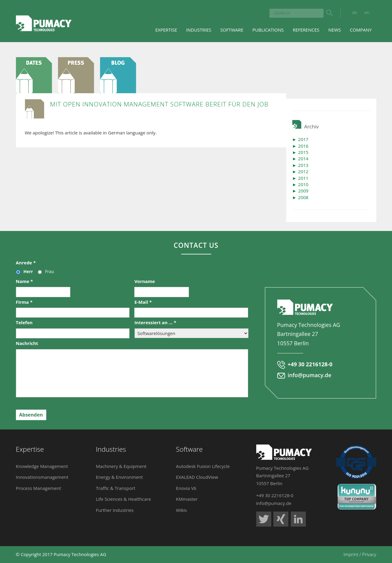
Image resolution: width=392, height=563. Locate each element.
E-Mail (143, 302)
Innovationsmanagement (42, 477)
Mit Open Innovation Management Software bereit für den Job (159, 104)
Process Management (39, 488)
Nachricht (27, 343)
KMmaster (187, 499)
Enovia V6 (186, 488)
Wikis (181, 510)
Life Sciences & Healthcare (123, 499)
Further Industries (115, 510)
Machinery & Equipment (121, 466)
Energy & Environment (119, 477)
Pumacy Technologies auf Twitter (264, 519)
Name (24, 281)
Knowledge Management (42, 466)
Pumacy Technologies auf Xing (281, 519)
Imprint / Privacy (360, 554)
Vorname (144, 281)
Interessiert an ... (155, 323)
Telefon (24, 323)
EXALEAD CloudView (197, 477)
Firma (24, 302)
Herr (28, 271)
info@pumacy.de (310, 375)
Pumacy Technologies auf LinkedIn (298, 519)
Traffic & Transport (115, 488)
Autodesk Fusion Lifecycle (203, 466)
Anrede (26, 263)
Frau (49, 271)
